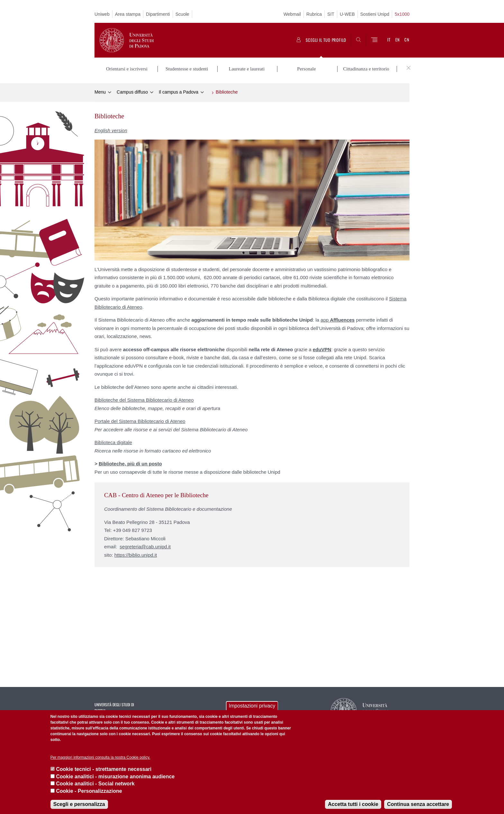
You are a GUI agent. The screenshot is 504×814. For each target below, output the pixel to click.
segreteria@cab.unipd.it (145, 547)
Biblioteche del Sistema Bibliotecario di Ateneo (144, 400)
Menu (100, 92)
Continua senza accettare (418, 804)
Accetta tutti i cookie (353, 804)
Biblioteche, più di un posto (130, 464)
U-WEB (347, 14)
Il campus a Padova (179, 92)
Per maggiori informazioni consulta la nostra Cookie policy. (100, 757)
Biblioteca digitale (113, 442)
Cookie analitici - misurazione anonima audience (115, 777)
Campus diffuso (132, 92)
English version (111, 130)
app (337, 320)
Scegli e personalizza (79, 804)
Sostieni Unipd (375, 14)
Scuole (182, 14)
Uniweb (102, 14)
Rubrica (314, 14)
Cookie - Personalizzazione (89, 791)
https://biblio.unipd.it (136, 555)
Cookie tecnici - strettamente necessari (104, 769)
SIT (331, 14)
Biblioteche (227, 92)
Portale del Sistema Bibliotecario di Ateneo (140, 421)
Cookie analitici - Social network (95, 784)
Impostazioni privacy (252, 706)
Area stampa (128, 14)
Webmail (292, 14)
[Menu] (374, 40)
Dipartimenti (158, 14)
